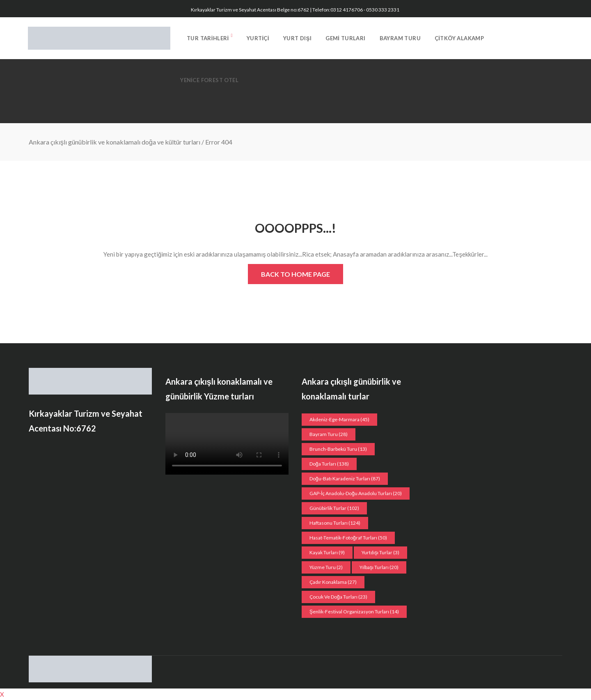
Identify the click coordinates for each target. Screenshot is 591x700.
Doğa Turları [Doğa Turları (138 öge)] (329, 464)
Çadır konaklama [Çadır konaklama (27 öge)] (333, 582)
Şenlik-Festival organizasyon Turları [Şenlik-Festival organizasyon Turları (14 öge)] (354, 612)
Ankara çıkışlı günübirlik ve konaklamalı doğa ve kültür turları (115, 142)
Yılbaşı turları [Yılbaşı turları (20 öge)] (379, 567)
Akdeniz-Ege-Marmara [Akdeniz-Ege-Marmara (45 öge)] (339, 419)
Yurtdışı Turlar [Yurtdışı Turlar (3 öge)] (380, 552)
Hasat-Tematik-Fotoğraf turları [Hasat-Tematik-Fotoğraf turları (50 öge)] (348, 538)
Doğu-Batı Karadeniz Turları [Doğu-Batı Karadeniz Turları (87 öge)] (345, 479)
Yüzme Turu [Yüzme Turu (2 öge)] (326, 567)
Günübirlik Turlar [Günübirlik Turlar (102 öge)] (334, 508)
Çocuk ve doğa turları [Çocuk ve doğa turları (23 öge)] (338, 597)
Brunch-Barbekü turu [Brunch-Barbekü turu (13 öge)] (338, 449)
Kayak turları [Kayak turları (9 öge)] (327, 552)
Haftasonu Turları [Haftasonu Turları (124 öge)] (335, 523)
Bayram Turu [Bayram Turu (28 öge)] (329, 434)
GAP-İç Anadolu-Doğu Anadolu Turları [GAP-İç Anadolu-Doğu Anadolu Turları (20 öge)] (356, 493)
